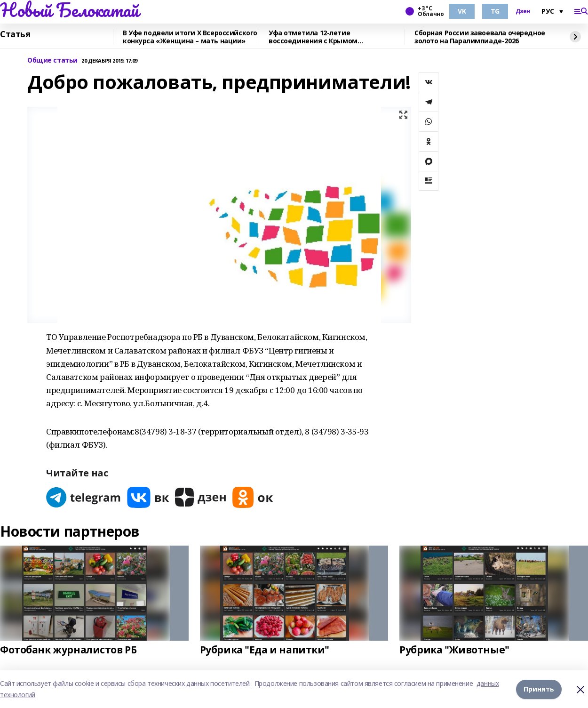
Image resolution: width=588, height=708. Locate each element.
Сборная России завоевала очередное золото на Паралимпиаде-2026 (480, 37)
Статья (15, 34)
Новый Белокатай (69, 10)
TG (495, 11)
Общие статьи (52, 60)
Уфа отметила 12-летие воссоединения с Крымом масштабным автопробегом (317, 37)
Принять (539, 689)
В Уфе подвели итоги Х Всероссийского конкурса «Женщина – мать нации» (190, 37)
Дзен (523, 11)
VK (462, 11)
